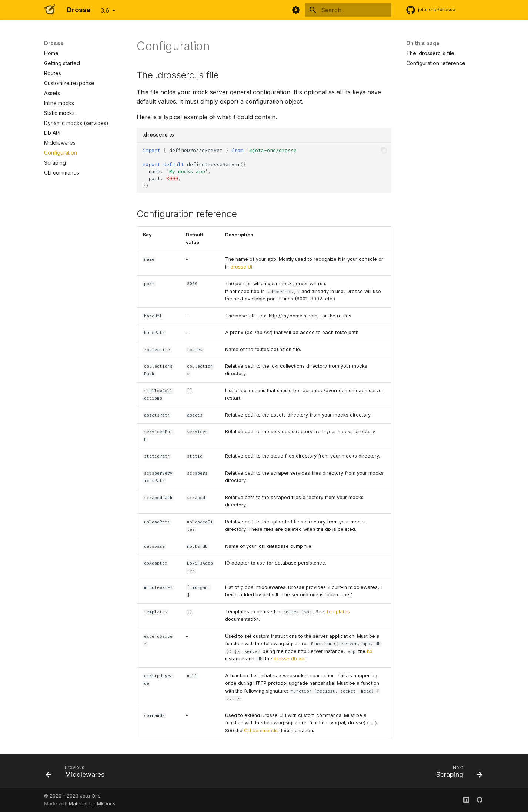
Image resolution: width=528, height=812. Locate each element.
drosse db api (290, 659)
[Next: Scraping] (457, 773)
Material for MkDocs (92, 804)
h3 (370, 651)
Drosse (54, 43)
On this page (423, 43)
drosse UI (241, 267)
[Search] (348, 10)
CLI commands (261, 730)
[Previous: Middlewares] (77, 773)
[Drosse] (50, 10)
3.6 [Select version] (105, 10)
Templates (338, 612)
